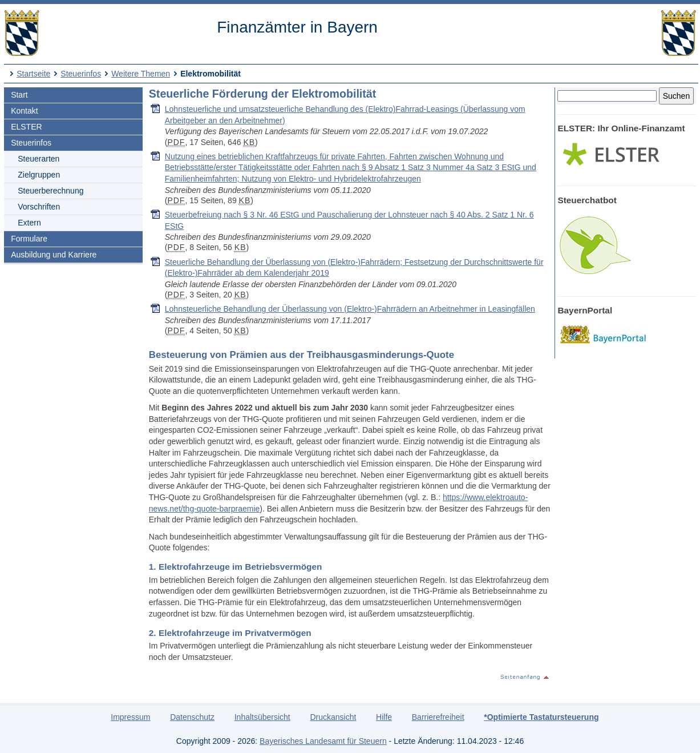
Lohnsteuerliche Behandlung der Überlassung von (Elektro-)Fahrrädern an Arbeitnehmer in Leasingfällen (350, 309)
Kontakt (24, 111)
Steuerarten (39, 159)
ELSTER (26, 127)
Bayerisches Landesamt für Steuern (323, 741)
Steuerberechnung (50, 191)
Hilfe (384, 717)
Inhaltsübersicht (262, 717)
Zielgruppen (39, 175)
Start (19, 95)
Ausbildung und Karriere (54, 255)
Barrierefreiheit (438, 717)
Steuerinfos (81, 74)
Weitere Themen (141, 74)
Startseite (33, 74)
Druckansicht (333, 717)
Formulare (29, 239)
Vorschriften (39, 207)
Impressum (130, 717)
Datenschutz (192, 717)
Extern (29, 223)
